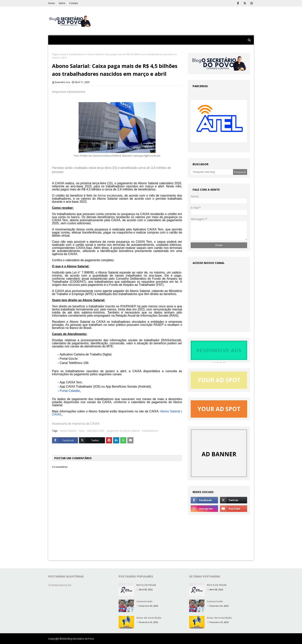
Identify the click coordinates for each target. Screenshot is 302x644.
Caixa (81, 431)
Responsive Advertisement (69, 92)
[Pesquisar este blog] (212, 172)
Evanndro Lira (62, 82)
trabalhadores (77, 54)
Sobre (62, 3)
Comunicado (144, 601)
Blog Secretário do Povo (81, 639)
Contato (74, 3)
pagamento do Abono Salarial (123, 431)
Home (52, 3)
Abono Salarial (68, 431)
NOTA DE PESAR (146, 585)
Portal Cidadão (70, 391)
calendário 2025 (96, 431)
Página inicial (59, 54)
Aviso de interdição (149, 618)
